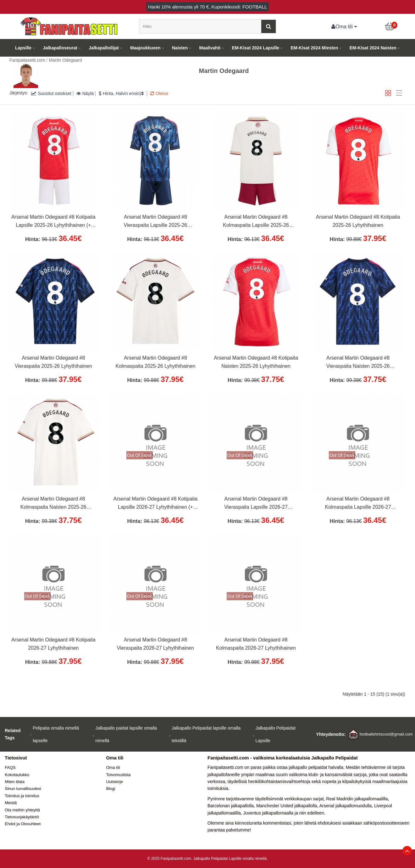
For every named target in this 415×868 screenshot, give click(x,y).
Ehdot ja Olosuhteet (23, 824)
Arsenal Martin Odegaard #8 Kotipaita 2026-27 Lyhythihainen (53, 644)
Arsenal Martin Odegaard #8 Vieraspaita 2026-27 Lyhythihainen (156, 644)
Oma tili (342, 26)
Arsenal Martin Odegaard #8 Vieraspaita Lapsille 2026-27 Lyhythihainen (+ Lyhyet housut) (256, 504)
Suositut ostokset (51, 93)
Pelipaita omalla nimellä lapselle (56, 734)
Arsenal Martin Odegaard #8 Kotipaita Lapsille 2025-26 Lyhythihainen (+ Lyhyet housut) (53, 222)
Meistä (11, 803)
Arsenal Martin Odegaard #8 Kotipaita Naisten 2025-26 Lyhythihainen (256, 362)
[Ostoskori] (390, 26)
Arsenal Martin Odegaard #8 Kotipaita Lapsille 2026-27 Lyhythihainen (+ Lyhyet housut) (156, 504)
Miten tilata (15, 782)
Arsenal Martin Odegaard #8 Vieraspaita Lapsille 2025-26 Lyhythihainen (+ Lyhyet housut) (155, 222)
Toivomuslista (119, 775)
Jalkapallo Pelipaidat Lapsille (275, 734)
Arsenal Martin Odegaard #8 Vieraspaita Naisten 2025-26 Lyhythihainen (358, 363)
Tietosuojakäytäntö (22, 817)
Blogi (111, 789)
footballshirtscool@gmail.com (386, 734)
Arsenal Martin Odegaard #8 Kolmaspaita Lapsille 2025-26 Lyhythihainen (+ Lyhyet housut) (256, 222)
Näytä (85, 93)
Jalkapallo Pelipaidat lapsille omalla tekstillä (206, 734)
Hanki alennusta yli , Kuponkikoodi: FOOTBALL (208, 7)
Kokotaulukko (17, 775)
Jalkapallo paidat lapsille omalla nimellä (126, 734)
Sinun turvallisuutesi (23, 789)
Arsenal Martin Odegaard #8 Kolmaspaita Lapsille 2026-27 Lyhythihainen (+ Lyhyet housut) (358, 504)
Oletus (159, 93)
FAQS (10, 767)
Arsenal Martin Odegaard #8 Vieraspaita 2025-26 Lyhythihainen (53, 362)
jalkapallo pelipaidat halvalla (316, 767)
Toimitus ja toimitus (22, 796)
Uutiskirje (115, 782)
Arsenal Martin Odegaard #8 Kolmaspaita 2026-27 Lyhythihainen (256, 644)
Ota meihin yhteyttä (22, 810)
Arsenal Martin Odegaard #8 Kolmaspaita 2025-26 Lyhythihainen (155, 362)
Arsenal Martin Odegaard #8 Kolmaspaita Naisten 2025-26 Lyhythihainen (53, 504)
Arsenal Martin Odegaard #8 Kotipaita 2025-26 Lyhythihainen (358, 221)
